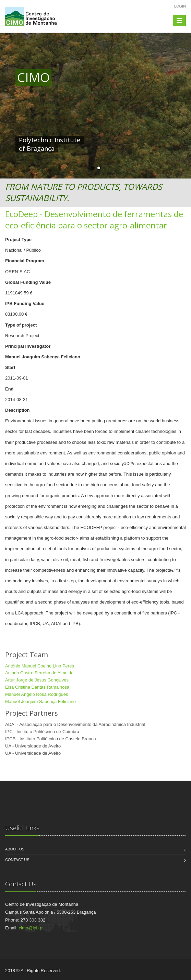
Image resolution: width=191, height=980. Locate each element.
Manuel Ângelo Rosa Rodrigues (37, 694)
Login (180, 6)
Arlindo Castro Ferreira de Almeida (39, 673)
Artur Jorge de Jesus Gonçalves (37, 680)
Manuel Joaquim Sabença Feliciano (40, 701)
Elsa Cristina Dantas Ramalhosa (37, 687)
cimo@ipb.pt (31, 928)
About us (15, 849)
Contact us (17, 860)
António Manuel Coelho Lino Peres (40, 666)
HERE (159, 140)
